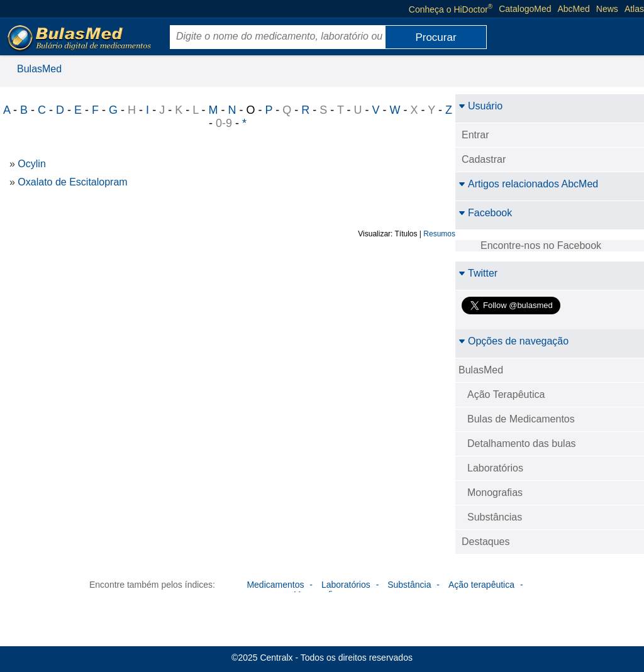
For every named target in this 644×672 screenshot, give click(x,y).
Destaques (486, 542)
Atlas (634, 9)
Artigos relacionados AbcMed (528, 184)
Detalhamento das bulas (522, 443)
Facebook (485, 213)
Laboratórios (495, 468)
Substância (409, 585)
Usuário (480, 106)
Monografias (495, 493)
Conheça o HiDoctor (451, 9)
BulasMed (39, 69)
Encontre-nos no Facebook (541, 245)
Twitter (478, 273)
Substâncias (495, 517)
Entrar (475, 135)
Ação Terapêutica (506, 394)
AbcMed (574, 9)
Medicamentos (275, 585)
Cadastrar (484, 159)
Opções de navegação (514, 341)
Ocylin (31, 164)
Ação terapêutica (481, 585)
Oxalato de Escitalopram (72, 182)
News (607, 9)
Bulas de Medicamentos (521, 419)
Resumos (439, 234)
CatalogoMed (525, 9)
